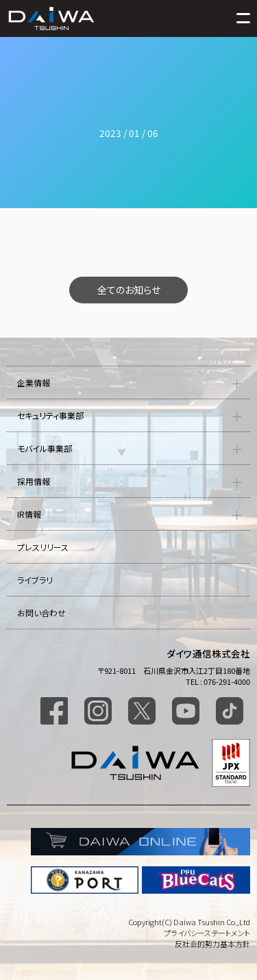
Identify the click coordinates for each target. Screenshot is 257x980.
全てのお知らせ (129, 290)
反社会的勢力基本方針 (212, 944)
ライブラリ (35, 580)
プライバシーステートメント (207, 933)
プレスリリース (43, 547)
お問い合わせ (41, 613)
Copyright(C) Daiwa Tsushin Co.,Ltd (189, 922)
